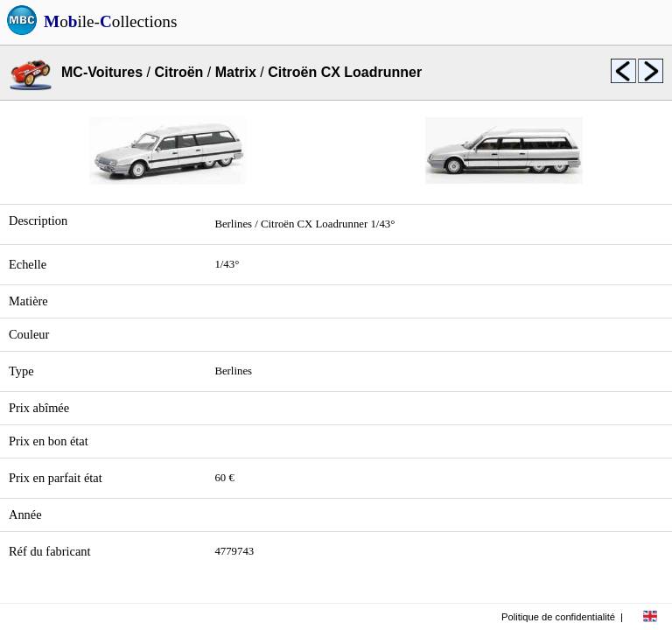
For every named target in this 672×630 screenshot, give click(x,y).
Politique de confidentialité (558, 617)
